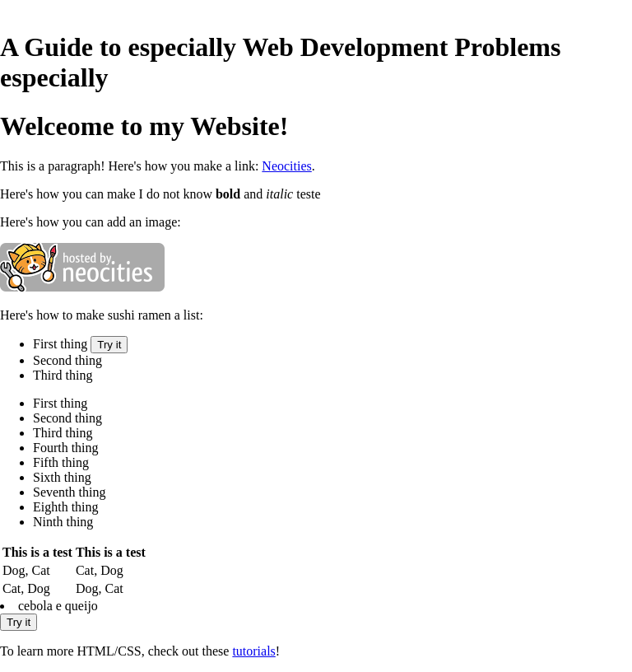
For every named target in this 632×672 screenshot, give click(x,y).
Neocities (286, 166)
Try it (109, 345)
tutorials (253, 651)
